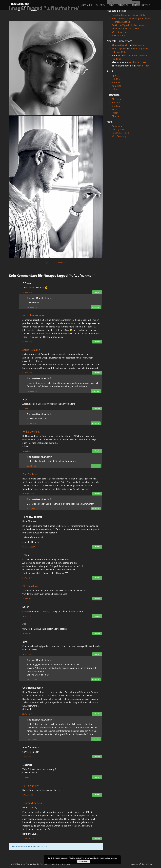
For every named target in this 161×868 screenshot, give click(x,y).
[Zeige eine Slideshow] (56, 263)
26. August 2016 (28, 494)
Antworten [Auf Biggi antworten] (97, 654)
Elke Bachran (30, 474)
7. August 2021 (28, 795)
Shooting (116, 116)
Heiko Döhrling (31, 432)
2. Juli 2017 (27, 757)
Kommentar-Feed (120, 133)
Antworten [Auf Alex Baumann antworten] (97, 756)
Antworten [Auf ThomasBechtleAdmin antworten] (96, 307)
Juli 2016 (116, 79)
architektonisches (137, 62)
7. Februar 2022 (28, 839)
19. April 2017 (27, 654)
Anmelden (117, 126)
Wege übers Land (120, 32)
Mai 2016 (116, 82)
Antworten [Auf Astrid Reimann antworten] (97, 373)
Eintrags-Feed (118, 129)
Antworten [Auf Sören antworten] (97, 616)
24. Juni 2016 (27, 342)
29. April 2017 (32, 739)
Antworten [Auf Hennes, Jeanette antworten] (97, 547)
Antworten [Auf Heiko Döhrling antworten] (97, 451)
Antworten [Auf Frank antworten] (97, 578)
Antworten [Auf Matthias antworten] (97, 777)
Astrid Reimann (31, 350)
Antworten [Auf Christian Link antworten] (97, 598)
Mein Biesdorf (118, 35)
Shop (135, 5)
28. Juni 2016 (32, 391)
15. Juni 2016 (27, 292)
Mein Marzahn (138, 45)
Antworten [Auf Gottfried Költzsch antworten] (97, 714)
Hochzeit (116, 102)
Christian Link (30, 586)
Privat (115, 109)
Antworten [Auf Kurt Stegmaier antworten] (97, 795)
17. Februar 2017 (29, 547)
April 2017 (117, 76)
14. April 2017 (27, 578)
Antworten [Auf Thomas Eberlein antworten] (97, 838)
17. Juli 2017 (27, 777)
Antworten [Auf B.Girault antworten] (97, 292)
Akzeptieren (84, 861)
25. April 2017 (27, 714)
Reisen (115, 113)
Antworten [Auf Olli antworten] (97, 633)
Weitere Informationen (109, 858)
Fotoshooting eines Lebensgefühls (128, 15)
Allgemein (117, 99)
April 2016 (117, 86)
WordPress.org (119, 136)
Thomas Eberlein (32, 803)
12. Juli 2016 (27, 451)
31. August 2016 (33, 509)
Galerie (100, 5)
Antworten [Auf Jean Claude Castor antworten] (97, 342)
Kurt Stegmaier (31, 786)
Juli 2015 (116, 89)
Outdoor (116, 106)
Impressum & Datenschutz (141, 864)
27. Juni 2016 (27, 373)
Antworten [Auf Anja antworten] (97, 408)
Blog (112, 5)
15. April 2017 (27, 634)
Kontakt (146, 5)
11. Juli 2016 (27, 409)
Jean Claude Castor (34, 315)
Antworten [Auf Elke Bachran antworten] (97, 494)
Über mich (86, 5)
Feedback (123, 5)
